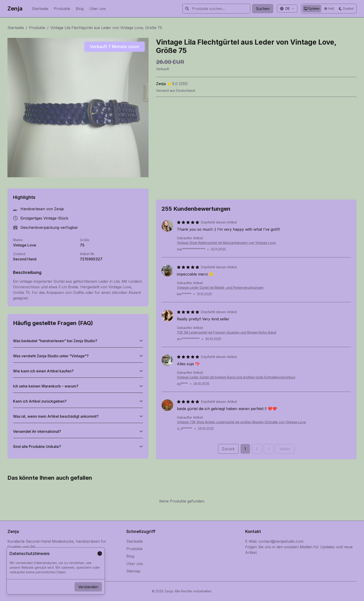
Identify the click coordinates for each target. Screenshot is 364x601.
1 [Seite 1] (245, 449)
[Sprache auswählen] (287, 9)
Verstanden (88, 587)
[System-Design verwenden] (312, 9)
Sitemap (133, 571)
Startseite (40, 9)
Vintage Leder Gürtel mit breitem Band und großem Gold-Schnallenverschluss (236, 377)
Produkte (62, 9)
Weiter (285, 449)
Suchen (263, 9)
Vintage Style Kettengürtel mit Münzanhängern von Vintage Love (226, 243)
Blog (80, 9)
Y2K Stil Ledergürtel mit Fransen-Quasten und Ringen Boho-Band (227, 332)
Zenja (15, 8)
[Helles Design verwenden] (329, 9)
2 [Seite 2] (257, 449)
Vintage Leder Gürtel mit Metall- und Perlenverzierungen (220, 287)
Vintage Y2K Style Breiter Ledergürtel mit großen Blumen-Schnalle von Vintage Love (241, 422)
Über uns (97, 9)
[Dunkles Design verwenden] (346, 9)
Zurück (228, 449)
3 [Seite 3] (269, 449)
